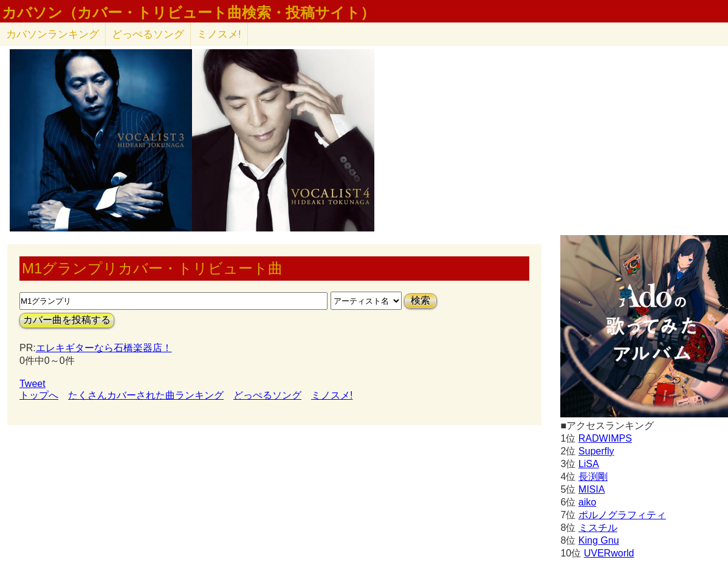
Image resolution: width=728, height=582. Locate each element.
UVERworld (609, 553)
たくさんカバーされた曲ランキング (146, 395)
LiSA (589, 464)
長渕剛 (593, 477)
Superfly (596, 451)
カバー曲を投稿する (67, 320)
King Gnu (599, 540)
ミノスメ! (219, 34)
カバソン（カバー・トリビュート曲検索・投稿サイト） (188, 13)
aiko (587, 502)
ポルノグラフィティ (622, 515)
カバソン (53, 34)
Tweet (33, 384)
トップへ (39, 395)
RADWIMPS (605, 438)
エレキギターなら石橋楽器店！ (104, 348)
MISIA (592, 489)
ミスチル (598, 528)
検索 (421, 300)
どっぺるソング (148, 34)
